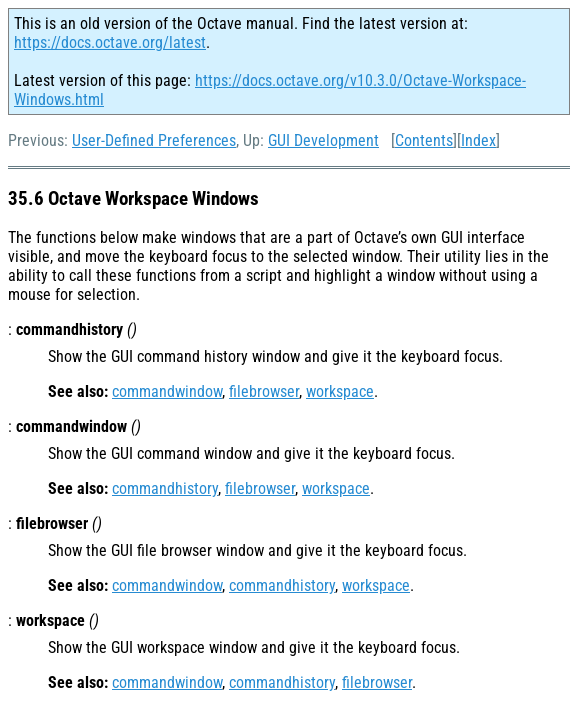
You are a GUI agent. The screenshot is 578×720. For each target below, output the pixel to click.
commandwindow (167, 391)
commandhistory (165, 488)
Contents (424, 140)
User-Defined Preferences (154, 140)
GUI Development (323, 140)
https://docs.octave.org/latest (110, 42)
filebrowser (264, 391)
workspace (340, 391)
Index (478, 140)
